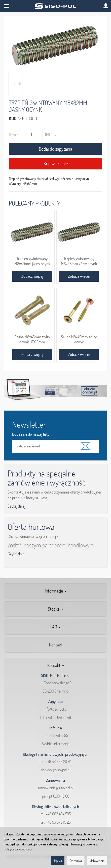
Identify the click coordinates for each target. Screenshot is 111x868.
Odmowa (76, 861)
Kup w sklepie (56, 164)
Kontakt (56, 645)
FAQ (55, 627)
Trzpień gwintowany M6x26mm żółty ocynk (79, 261)
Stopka (55, 609)
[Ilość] (31, 135)
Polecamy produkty (34, 203)
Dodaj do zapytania (55, 149)
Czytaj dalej (16, 506)
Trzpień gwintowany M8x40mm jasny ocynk (32, 261)
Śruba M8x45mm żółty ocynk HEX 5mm (32, 339)
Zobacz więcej (32, 276)
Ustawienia (97, 861)
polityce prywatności (18, 849)
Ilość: (13, 134)
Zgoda (58, 860)
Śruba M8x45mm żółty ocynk (79, 339)
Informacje (56, 591)
